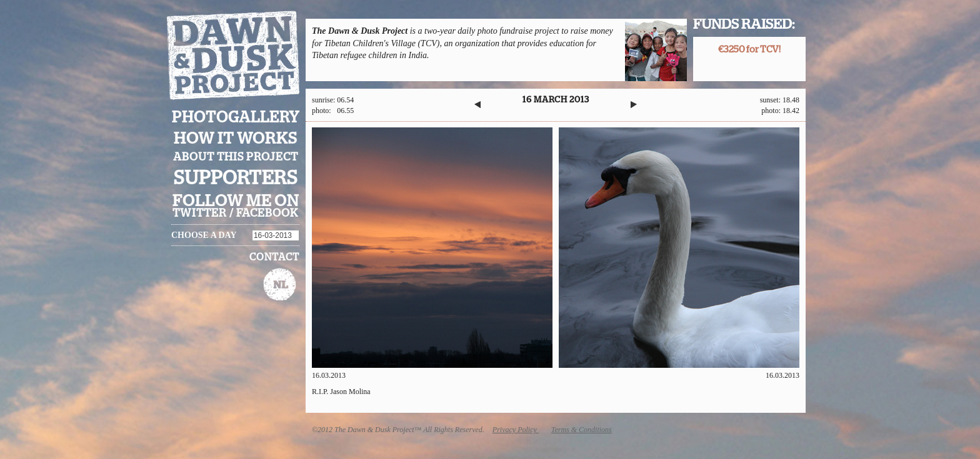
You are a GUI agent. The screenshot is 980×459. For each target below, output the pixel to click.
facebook (267, 214)
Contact (274, 257)
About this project (236, 157)
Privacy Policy (516, 430)
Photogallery (236, 118)
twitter (200, 214)
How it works (236, 139)
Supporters (236, 178)
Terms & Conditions (582, 430)
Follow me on (236, 201)
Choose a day (204, 235)
